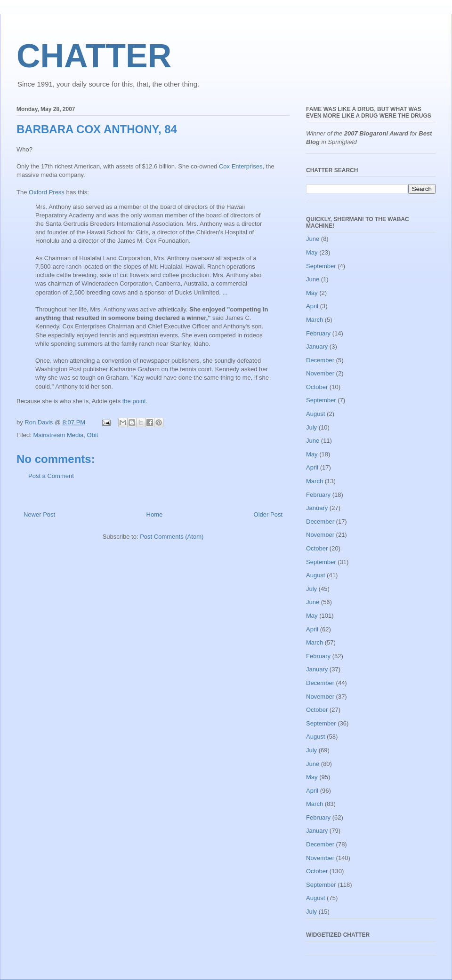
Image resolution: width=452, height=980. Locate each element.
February (318, 333)
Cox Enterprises (241, 166)
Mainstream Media (58, 435)
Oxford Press (47, 192)
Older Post (268, 514)
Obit (93, 435)
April (312, 306)
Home (155, 514)
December (320, 360)
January (317, 347)
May (312, 252)
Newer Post (39, 514)
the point (134, 401)
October (317, 387)
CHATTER (94, 56)
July (311, 427)
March (315, 320)
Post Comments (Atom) (172, 537)
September (321, 266)
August (315, 414)
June (313, 239)
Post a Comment (51, 476)
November (320, 373)
